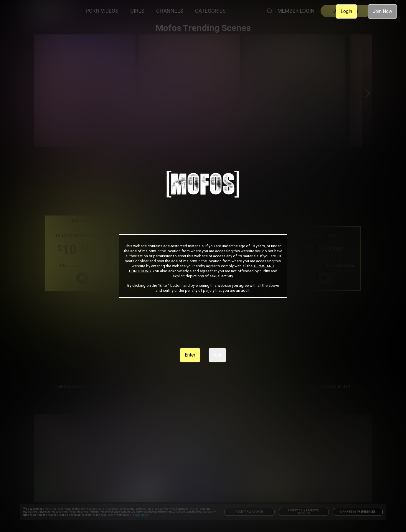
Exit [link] (217, 355)
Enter (190, 355)
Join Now (382, 11)
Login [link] (346, 11)
